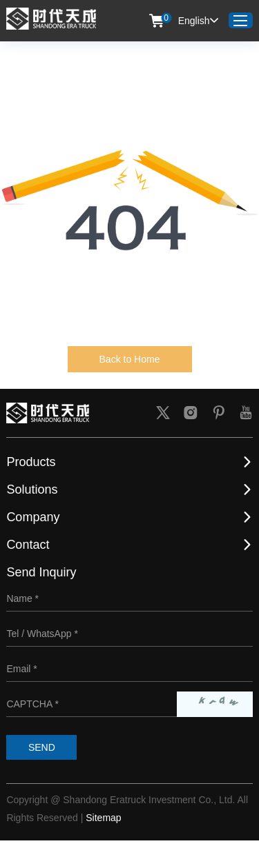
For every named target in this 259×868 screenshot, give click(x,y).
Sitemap (103, 818)
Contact (28, 545)
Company (33, 517)
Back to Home (130, 359)
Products (31, 462)
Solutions (32, 489)
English (198, 21)
